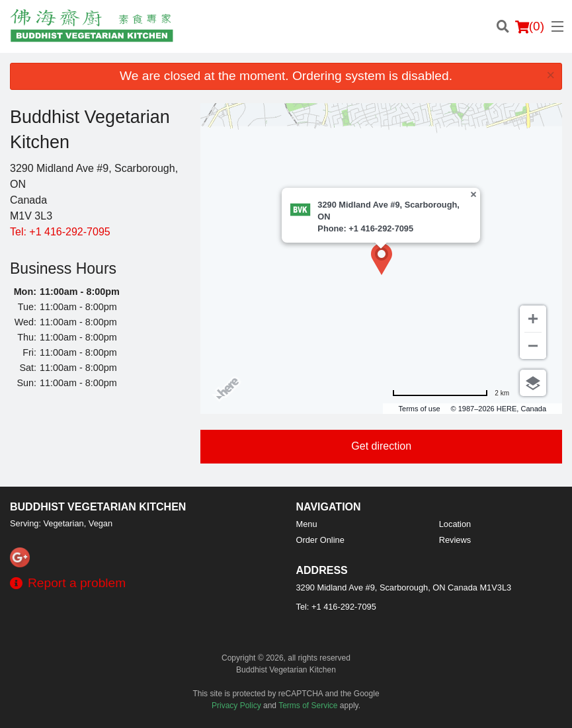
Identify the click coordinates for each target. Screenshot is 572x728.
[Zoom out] (533, 346)
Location (455, 524)
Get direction (381, 446)
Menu (307, 524)
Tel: (60, 232)
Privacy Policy (236, 706)
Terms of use (420, 409)
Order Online (320, 540)
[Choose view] (533, 383)
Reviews (455, 540)
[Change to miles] (451, 393)
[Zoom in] (533, 319)
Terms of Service (308, 706)
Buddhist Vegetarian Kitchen (98, 507)
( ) (530, 26)
